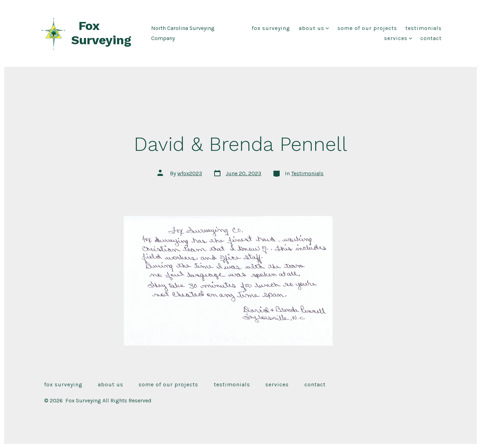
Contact (431, 38)
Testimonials (424, 28)
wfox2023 (190, 173)
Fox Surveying (271, 28)
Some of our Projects (367, 28)
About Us (314, 28)
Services (398, 38)
